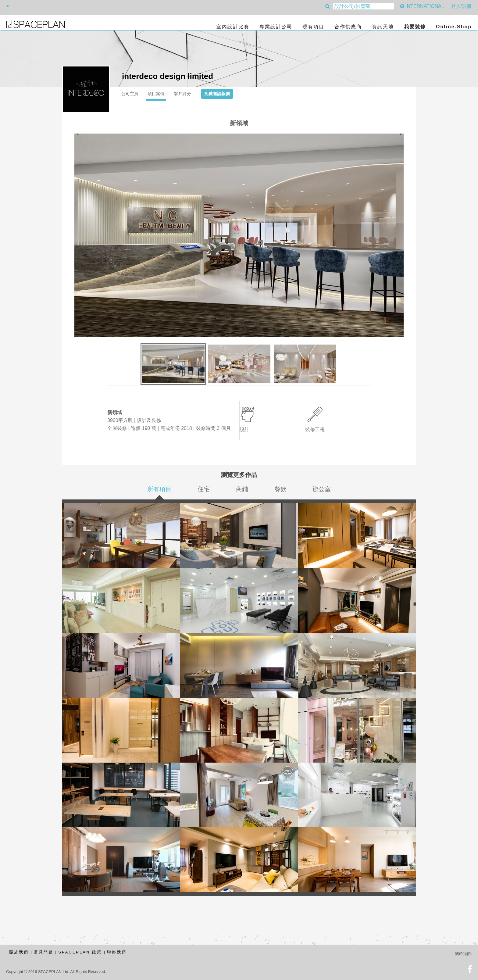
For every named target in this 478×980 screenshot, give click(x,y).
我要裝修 (415, 27)
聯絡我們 (117, 952)
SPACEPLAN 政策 (80, 952)
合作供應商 (348, 27)
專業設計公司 (276, 27)
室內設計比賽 (233, 27)
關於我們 (19, 952)
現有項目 (313, 27)
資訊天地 (383, 27)
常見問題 (44, 952)
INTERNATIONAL (422, 6)
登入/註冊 (461, 6)
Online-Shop (454, 27)
